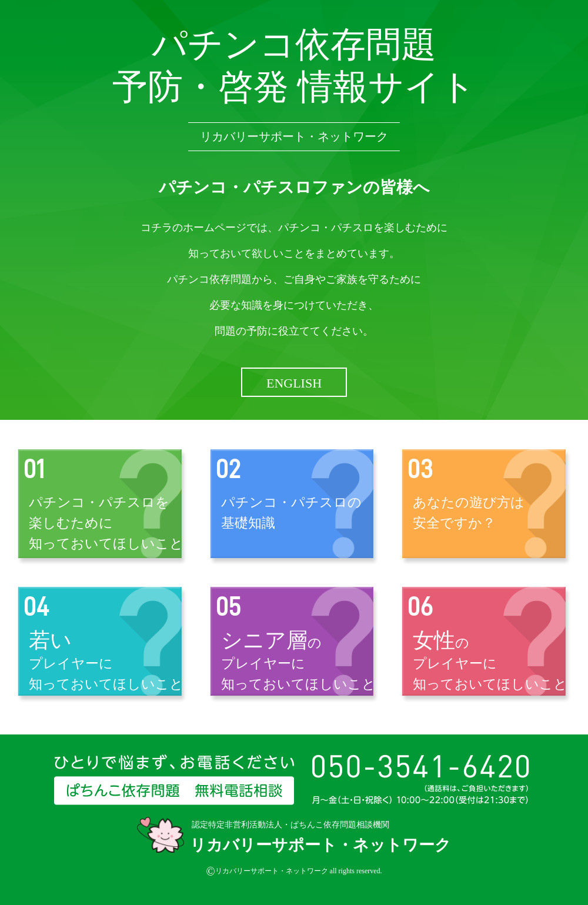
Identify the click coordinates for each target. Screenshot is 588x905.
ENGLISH (294, 383)
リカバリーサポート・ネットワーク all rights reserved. (294, 871)
